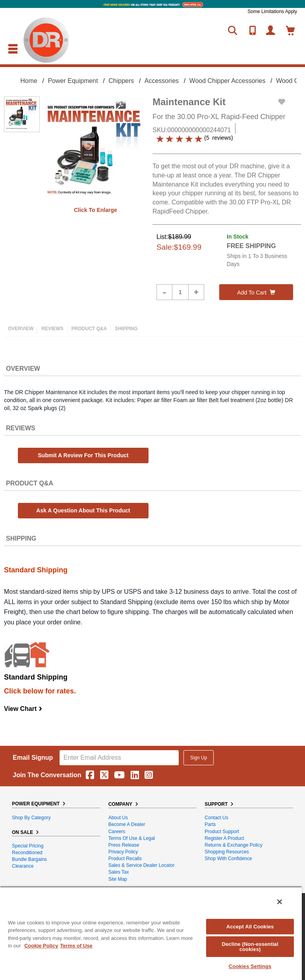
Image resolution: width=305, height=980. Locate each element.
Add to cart (256, 293)
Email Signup (33, 758)
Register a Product (224, 838)
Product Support (222, 832)
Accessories (162, 81)
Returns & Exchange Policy (233, 845)
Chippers (121, 81)
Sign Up (199, 758)
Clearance (23, 866)
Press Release (124, 845)
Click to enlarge (96, 210)
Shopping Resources (227, 852)
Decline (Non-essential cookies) (250, 947)
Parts (210, 824)
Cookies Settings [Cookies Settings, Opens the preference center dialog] (250, 966)
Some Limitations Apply (272, 12)
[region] (151, 933)
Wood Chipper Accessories (228, 81)
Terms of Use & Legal (132, 838)
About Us (118, 818)
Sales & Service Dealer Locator (142, 865)
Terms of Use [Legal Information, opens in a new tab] (76, 946)
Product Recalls (125, 859)
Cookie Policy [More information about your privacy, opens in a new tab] (41, 946)
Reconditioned (27, 853)
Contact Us (216, 818)
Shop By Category (31, 818)
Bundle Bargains (29, 859)
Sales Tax (119, 872)
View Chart (23, 709)
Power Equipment (73, 81)
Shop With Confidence (228, 859)
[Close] (280, 902)
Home (29, 81)
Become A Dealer (127, 824)
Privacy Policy (123, 852)
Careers (117, 832)
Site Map (118, 879)
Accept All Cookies (250, 927)
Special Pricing (28, 846)
